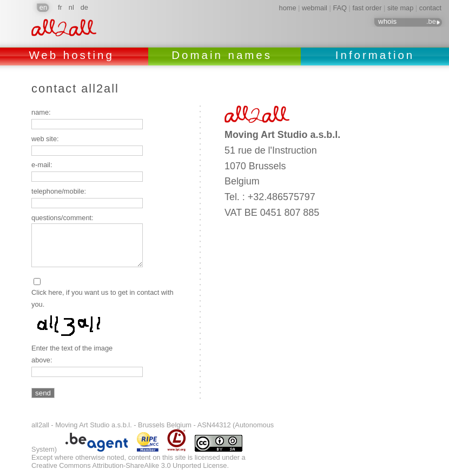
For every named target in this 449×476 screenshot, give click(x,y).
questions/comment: (62, 218)
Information (375, 55)
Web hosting (74, 55)
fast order (367, 8)
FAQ (340, 8)
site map (400, 8)
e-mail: (42, 165)
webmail (315, 8)
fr (60, 7)
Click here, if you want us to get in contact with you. (102, 298)
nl (71, 7)
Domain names (224, 55)
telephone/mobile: (59, 191)
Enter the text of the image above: (72, 354)
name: (41, 112)
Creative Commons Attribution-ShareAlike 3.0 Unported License (129, 465)
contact (430, 8)
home (288, 8)
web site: (45, 139)
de (84, 7)
